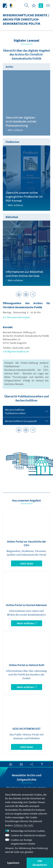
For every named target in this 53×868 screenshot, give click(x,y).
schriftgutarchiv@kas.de (16, 351)
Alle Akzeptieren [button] (40, 863)
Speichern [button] (13, 863)
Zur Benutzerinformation (16, 317)
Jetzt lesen (26, 563)
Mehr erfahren (27, 623)
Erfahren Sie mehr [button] (24, 825)
